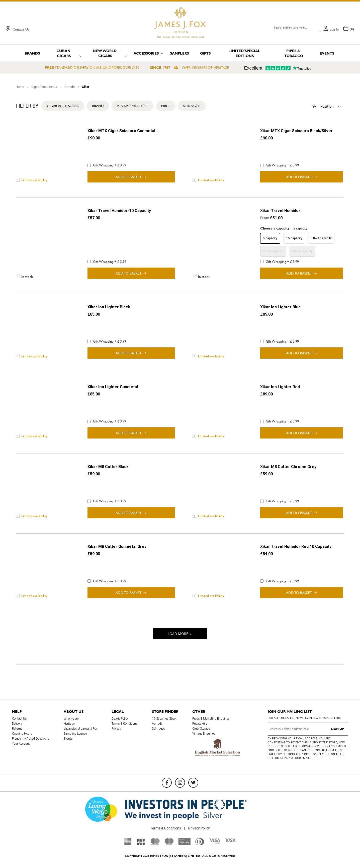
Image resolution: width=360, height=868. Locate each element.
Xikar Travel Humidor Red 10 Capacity (296, 547)
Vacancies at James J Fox (81, 729)
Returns (17, 729)
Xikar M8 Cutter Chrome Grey (288, 467)
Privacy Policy (199, 828)
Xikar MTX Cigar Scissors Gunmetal (121, 131)
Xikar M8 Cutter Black (108, 467)
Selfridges (158, 729)
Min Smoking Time (132, 106)
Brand (98, 106)
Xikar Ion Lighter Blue (281, 307)
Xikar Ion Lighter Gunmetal (113, 387)
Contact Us (21, 29)
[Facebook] (167, 783)
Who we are (71, 719)
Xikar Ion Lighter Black (109, 307)
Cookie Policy (120, 719)
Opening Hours (22, 734)
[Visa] (230, 841)
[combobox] (297, 28)
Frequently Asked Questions (31, 739)
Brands (70, 87)
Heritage (69, 724)
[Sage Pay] (184, 844)
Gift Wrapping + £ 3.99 (107, 165)
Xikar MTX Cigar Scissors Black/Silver (296, 131)
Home (20, 87)
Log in (334, 29)
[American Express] (128, 844)
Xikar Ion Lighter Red (280, 387)
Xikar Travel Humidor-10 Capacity (119, 211)
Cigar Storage (201, 729)
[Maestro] (169, 844)
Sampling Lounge (75, 734)
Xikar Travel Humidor (280, 211)
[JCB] (141, 844)
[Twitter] (193, 783)
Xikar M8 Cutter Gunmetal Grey (117, 547)
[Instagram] (180, 783)
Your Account (21, 744)
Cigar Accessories (45, 87)
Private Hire (200, 724)
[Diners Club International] (200, 844)
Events (68, 739)
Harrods (157, 724)
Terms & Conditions (125, 724)
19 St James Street (164, 719)
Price (166, 106)
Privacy (116, 729)
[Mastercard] (155, 844)
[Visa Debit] (214, 843)
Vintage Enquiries (204, 734)
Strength (192, 106)
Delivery (17, 724)
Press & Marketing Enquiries (211, 719)
